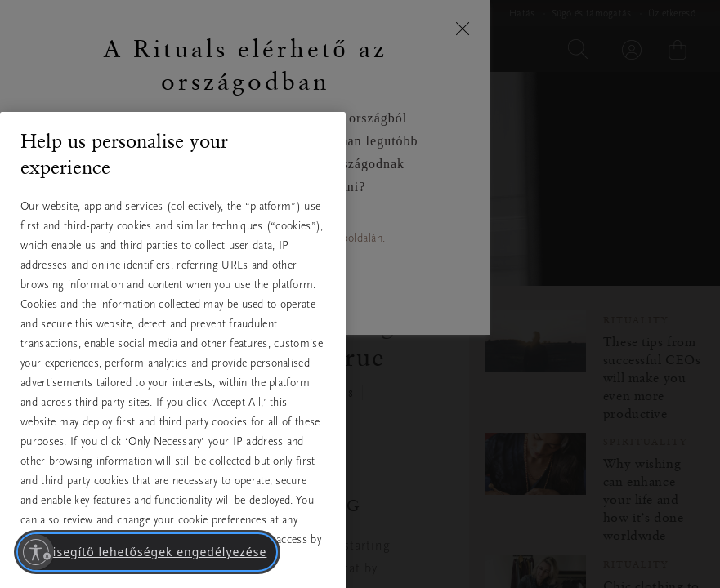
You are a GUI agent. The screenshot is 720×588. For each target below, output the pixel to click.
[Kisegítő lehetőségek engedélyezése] (36, 552)
